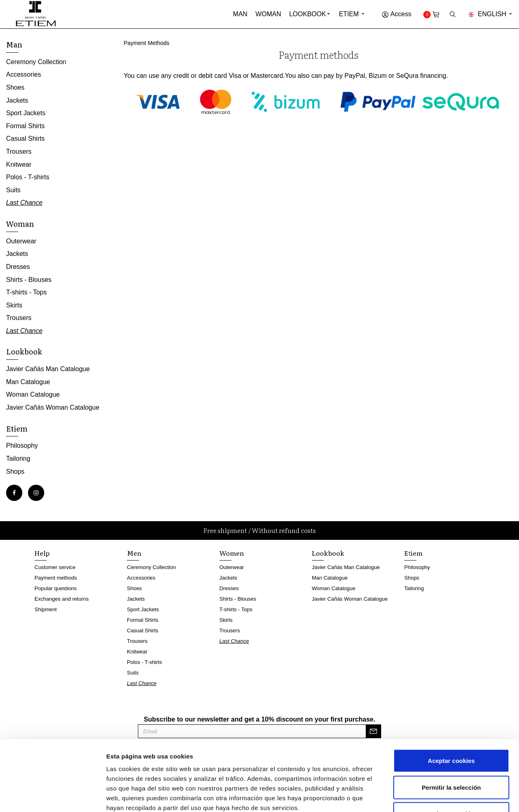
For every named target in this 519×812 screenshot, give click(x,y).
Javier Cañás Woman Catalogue (53, 407)
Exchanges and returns (62, 599)
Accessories (24, 74)
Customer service (55, 567)
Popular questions (56, 588)
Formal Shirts (25, 126)
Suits (13, 190)
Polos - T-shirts (28, 177)
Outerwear (21, 241)
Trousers (19, 151)
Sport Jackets (26, 113)
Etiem (352, 14)
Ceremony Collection (36, 62)
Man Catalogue (28, 382)
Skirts (14, 305)
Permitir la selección (451, 732)
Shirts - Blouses (29, 280)
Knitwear (19, 164)
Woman (268, 14)
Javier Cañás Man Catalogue (48, 369)
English (491, 14)
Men (134, 553)
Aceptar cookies (451, 706)
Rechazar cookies (451, 759)
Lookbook (308, 14)
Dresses (18, 267)
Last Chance (24, 203)
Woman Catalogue (33, 394)
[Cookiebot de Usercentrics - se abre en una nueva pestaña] (53, 796)
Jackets (17, 100)
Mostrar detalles (436, 796)
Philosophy (22, 446)
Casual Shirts (25, 139)
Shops (15, 472)
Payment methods (56, 578)
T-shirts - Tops (26, 292)
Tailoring (18, 459)
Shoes (15, 87)
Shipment (46, 609)
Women (232, 553)
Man (240, 14)
